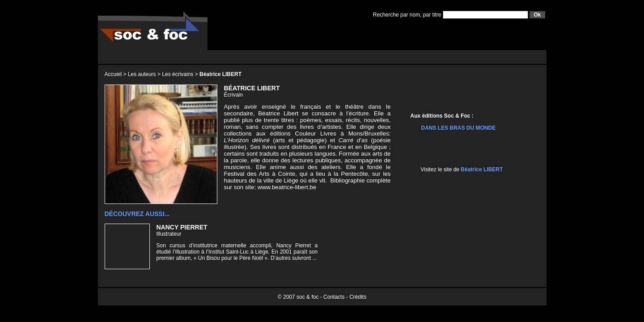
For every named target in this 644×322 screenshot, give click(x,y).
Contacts (334, 297)
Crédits (358, 297)
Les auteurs (142, 74)
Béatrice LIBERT (482, 169)
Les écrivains (178, 74)
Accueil (113, 74)
